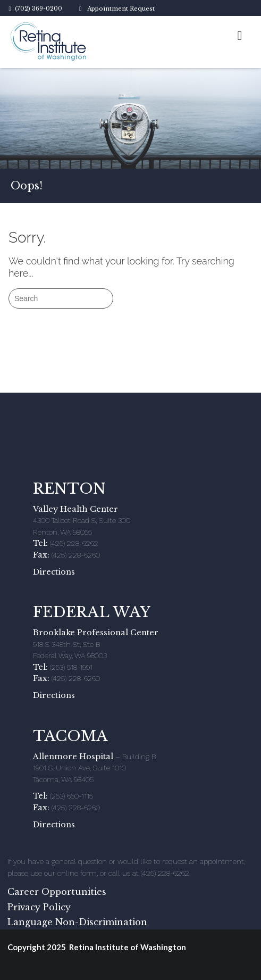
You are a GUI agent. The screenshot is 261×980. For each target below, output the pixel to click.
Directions (54, 572)
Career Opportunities (57, 892)
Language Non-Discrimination (77, 922)
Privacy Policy (39, 907)
